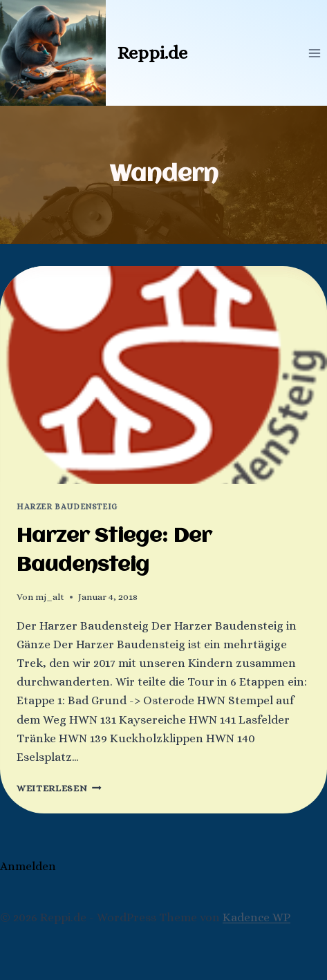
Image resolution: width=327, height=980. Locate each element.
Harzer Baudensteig (67, 507)
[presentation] (163, 375)
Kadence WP (256, 917)
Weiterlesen (59, 788)
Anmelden (28, 866)
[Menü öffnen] (314, 53)
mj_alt (50, 597)
